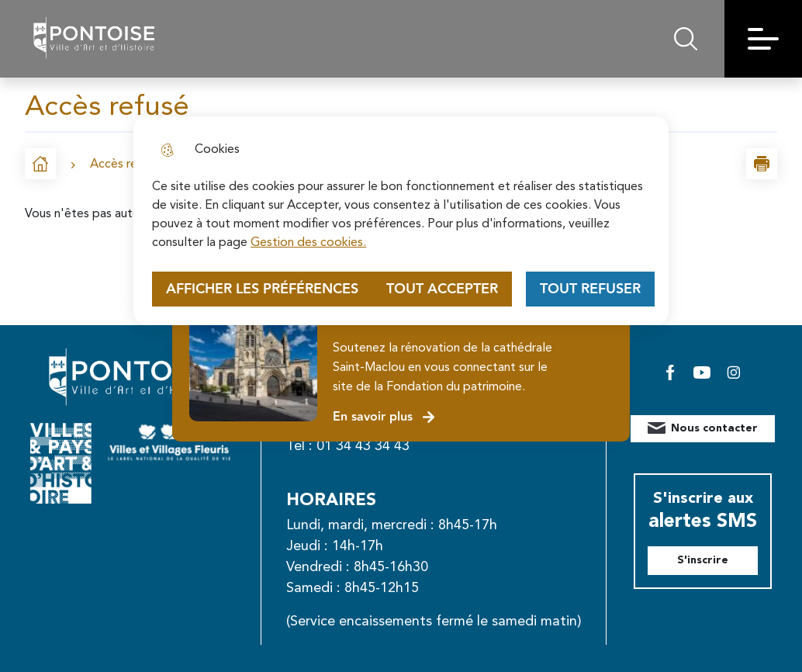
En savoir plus (384, 417)
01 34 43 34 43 (363, 446)
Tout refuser (590, 289)
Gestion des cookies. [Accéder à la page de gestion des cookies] (308, 243)
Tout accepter (442, 289)
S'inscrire (703, 560)
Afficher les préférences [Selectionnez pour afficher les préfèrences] (262, 289)
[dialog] (401, 221)
